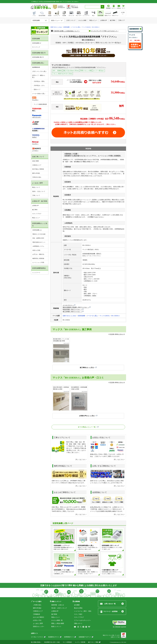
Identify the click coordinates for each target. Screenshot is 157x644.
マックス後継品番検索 (40, 104)
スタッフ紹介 (78, 614)
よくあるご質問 (38, 623)
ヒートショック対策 (38, 262)
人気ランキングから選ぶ (39, 71)
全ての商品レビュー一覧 (87, 427)
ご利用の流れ (37, 605)
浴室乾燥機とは (37, 230)
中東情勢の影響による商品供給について (66, 31)
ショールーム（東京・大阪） (83, 611)
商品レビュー (36, 218)
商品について (36, 187)
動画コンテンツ (56, 627)
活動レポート (78, 623)
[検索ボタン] (103, 7)
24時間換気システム (38, 246)
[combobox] (93, 7)
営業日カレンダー (39, 627)
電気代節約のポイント (39, 242)
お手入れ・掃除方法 (38, 254)
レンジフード (36, 273)
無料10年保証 (36, 173)
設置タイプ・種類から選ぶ (39, 76)
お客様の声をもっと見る (87, 416)
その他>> (123, 13)
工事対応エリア (37, 165)
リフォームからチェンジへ (82, 620)
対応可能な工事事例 (38, 169)
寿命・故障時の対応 (38, 238)
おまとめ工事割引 (39, 617)
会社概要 (77, 605)
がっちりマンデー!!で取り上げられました (104, 31)
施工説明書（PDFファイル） (72, 312)
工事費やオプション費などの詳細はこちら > (69, 126)
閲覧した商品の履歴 (58, 623)
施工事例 (35, 210)
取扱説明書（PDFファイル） (72, 309)
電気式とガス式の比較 (39, 234)
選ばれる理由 (78, 608)
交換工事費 (35, 161)
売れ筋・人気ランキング (59, 608)
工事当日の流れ (37, 177)
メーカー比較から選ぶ (39, 94)
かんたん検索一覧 (57, 620)
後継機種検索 (36, 67)
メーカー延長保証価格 (94, 109)
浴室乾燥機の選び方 (38, 57)
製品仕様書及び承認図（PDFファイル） (75, 307)
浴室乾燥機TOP (37, 43)
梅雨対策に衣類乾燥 (38, 258)
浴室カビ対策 (36, 250)
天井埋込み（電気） (40, 81)
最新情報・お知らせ (58, 605)
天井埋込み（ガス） (40, 85)
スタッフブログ (37, 214)
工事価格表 (36, 614)
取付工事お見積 (88, 132)
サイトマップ (36, 47)
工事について (36, 195)
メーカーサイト (68, 305)
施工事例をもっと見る (87, 368)
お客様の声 (35, 206)
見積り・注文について (39, 191)
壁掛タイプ (37, 89)
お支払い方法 (37, 620)
